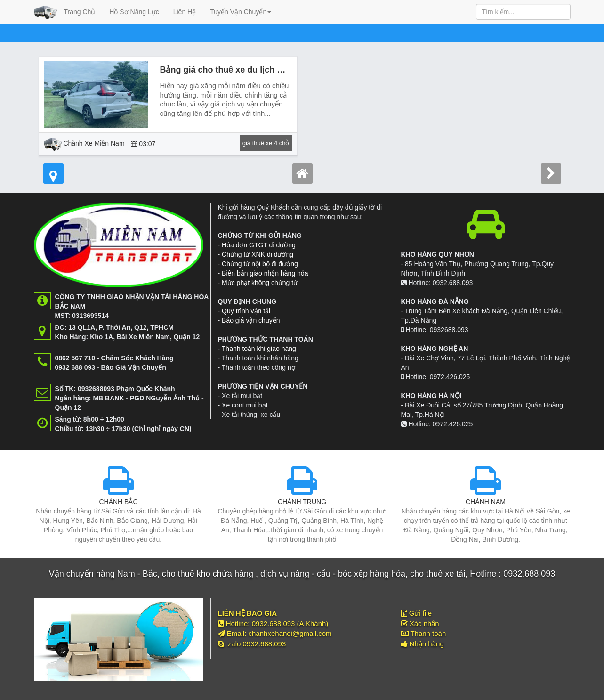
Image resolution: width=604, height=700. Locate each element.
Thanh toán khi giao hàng (259, 349)
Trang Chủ (80, 12)
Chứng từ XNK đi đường (258, 254)
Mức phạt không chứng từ (260, 283)
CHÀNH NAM (486, 502)
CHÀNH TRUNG (302, 502)
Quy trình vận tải (246, 311)
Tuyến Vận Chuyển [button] (241, 12)
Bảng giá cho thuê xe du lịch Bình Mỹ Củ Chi (250, 70)
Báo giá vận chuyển (251, 320)
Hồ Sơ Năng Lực (134, 12)
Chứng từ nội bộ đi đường (260, 264)
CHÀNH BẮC (118, 502)
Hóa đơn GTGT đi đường (259, 245)
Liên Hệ (185, 12)
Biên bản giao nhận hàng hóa (265, 273)
